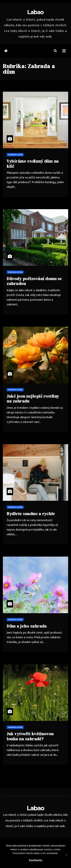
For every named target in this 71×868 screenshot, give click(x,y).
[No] (66, 855)
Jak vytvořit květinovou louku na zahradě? (30, 736)
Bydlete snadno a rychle (31, 514)
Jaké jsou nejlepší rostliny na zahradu (33, 399)
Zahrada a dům (15, 155)
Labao (35, 12)
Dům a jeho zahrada (27, 626)
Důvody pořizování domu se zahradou (34, 281)
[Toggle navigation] (64, 51)
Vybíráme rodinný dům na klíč (33, 164)
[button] (55, 51)
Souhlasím (35, 860)
